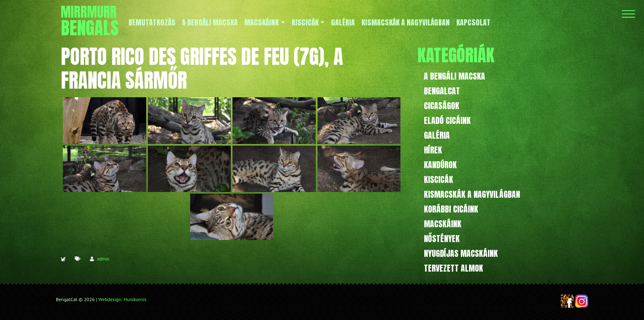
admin (103, 259)
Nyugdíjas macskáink (461, 253)
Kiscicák (438, 179)
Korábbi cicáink (451, 209)
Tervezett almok (453, 268)
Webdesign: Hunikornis (123, 299)
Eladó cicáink (447, 120)
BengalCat (442, 91)
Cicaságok (442, 106)
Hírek (433, 150)
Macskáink (443, 224)
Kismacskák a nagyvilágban (472, 194)
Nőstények (442, 239)
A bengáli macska (454, 76)
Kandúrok (440, 165)
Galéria (437, 135)
